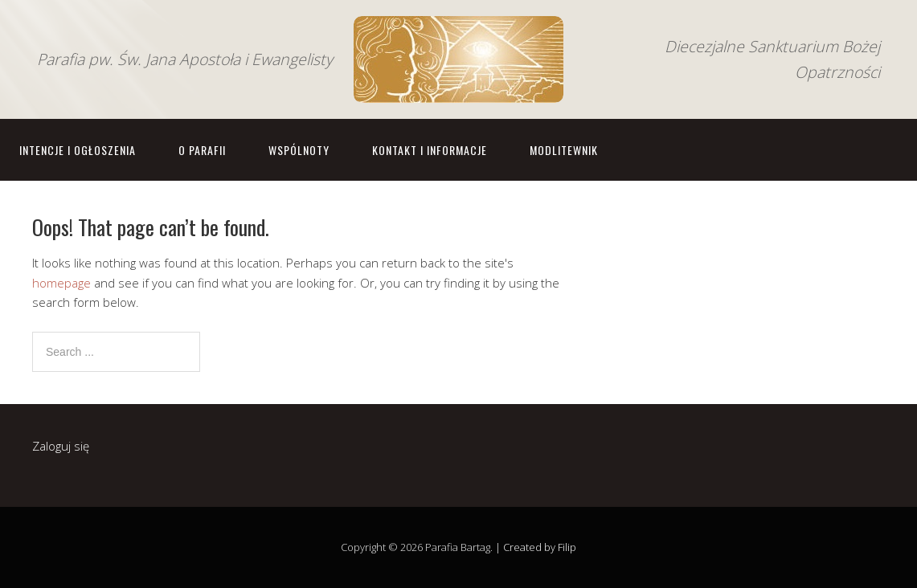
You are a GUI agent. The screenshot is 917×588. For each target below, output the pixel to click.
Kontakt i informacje (430, 150)
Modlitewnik (564, 150)
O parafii (202, 150)
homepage (61, 283)
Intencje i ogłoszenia (78, 150)
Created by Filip (540, 547)
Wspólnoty (299, 150)
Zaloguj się (61, 446)
